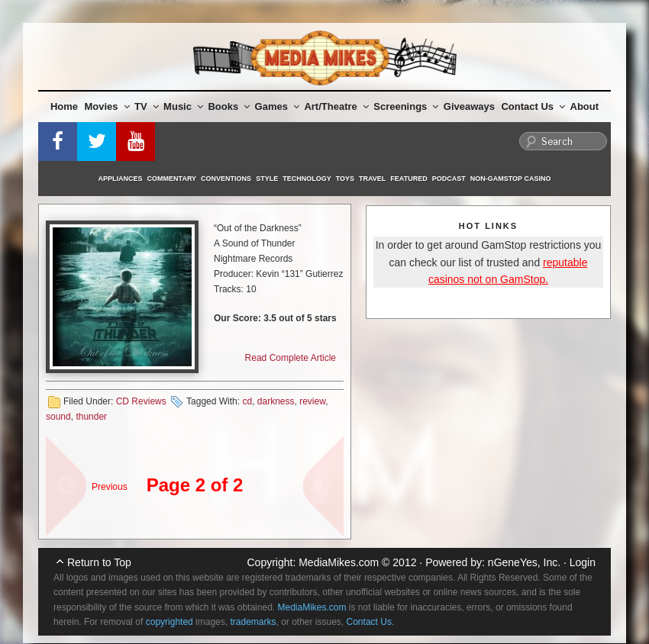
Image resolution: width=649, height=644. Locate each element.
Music (183, 106)
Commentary (172, 179)
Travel (372, 179)
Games (277, 106)
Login (583, 562)
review (312, 401)
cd (247, 401)
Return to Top (99, 562)
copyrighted (170, 622)
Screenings (406, 106)
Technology (307, 179)
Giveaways (469, 106)
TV (147, 106)
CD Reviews (141, 401)
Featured (408, 179)
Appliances (121, 179)
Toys (345, 179)
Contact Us (533, 106)
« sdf (61, 478)
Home (64, 106)
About (585, 106)
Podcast (449, 179)
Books (229, 106)
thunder (91, 417)
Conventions (226, 179)
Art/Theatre (336, 106)
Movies (107, 106)
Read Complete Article (291, 358)
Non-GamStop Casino (511, 179)
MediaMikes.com (339, 562)
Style (267, 179)
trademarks (253, 622)
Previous (110, 487)
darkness (276, 401)
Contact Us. (371, 622)
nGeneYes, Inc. (524, 562)
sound (58, 417)
